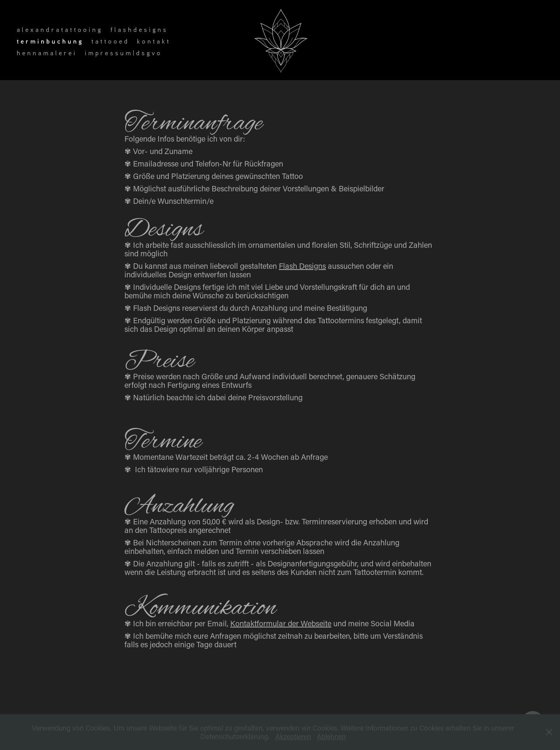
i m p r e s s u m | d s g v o (122, 53)
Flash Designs (302, 266)
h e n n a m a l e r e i (46, 53)
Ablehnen (331, 736)
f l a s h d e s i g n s (138, 29)
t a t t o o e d (109, 41)
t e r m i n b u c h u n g (49, 41)
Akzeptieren (293, 736)
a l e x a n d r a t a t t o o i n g (59, 29)
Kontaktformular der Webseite (281, 623)
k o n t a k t (153, 41)
